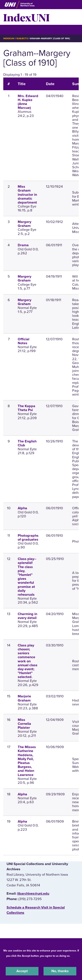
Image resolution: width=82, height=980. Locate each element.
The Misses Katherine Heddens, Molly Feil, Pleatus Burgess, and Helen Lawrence (27, 761)
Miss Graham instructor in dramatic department (27, 195)
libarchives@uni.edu (33, 894)
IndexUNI (26, 17)
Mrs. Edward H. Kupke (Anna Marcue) (28, 102)
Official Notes (24, 341)
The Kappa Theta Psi (26, 408)
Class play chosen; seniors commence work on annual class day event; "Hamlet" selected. (28, 661)
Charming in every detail (27, 616)
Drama (23, 245)
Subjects (22, 38)
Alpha (22, 508)
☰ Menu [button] (11, 30)
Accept (22, 971)
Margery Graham (24, 224)
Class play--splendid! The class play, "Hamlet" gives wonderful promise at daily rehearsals (27, 577)
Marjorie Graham (24, 698)
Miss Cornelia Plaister (24, 724)
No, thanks (60, 971)
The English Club (27, 443)
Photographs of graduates (28, 538)
